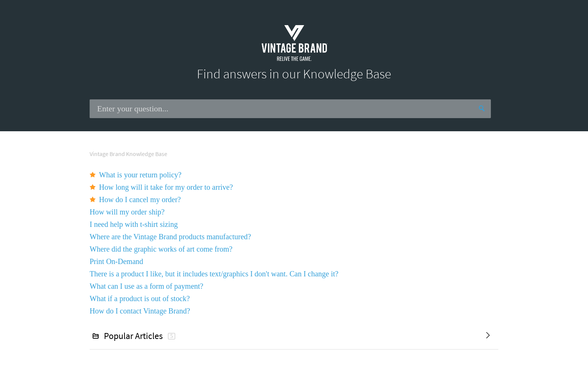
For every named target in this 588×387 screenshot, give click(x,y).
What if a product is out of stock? (140, 298)
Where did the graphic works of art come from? (161, 249)
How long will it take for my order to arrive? (166, 187)
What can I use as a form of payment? (146, 286)
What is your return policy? (140, 175)
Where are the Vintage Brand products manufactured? (170, 237)
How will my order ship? (127, 212)
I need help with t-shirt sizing (134, 224)
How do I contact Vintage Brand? (140, 311)
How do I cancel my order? (140, 199)
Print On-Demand (116, 261)
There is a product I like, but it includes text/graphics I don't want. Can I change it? (214, 274)
